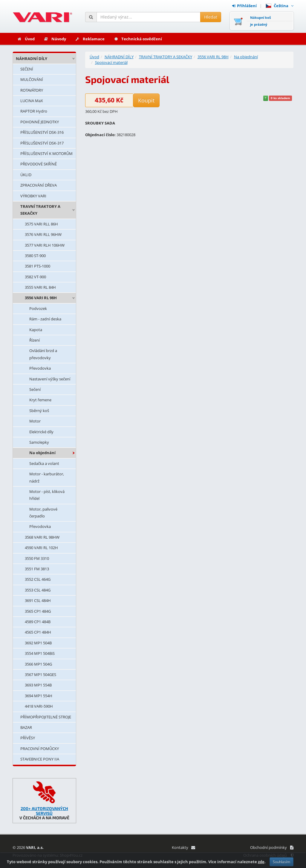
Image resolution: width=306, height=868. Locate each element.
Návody (55, 39)
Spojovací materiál (111, 62)
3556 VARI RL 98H (41, 298)
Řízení (35, 340)
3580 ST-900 (35, 256)
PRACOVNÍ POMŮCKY (40, 749)
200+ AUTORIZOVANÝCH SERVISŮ (44, 811)
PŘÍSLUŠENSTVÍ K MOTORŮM (46, 153)
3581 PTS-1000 (38, 266)
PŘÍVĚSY (28, 738)
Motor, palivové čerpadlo (43, 513)
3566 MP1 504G (38, 664)
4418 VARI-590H (39, 706)
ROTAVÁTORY (32, 90)
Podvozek (38, 308)
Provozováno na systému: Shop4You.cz (48, 855)
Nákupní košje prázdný (260, 21)
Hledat (211, 17)
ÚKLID (26, 175)
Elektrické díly (41, 432)
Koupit (146, 100)
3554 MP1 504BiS (40, 653)
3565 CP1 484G (38, 611)
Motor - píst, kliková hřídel (47, 495)
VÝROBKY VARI (33, 196)
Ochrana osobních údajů (268, 855)
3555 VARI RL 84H (40, 287)
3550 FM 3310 (37, 558)
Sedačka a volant (44, 463)
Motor (35, 421)
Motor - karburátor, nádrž (47, 477)
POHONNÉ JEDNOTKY (40, 122)
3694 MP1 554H (39, 696)
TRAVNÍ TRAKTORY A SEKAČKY (40, 210)
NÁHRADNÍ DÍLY (32, 59)
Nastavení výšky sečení (50, 379)
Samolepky (39, 442)
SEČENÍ (27, 69)
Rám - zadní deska (45, 319)
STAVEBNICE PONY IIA (40, 759)
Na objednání (42, 453)
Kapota (36, 330)
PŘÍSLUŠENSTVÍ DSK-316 (42, 132)
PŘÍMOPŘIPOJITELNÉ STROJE (46, 717)
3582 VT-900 (35, 277)
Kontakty (183, 847)
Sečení (35, 389)
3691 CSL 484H (38, 600)
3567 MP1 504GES (40, 675)
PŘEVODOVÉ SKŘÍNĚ (39, 164)
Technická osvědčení (138, 39)
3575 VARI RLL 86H (41, 224)
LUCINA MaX (32, 101)
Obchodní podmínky (272, 847)
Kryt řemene (40, 400)
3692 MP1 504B (38, 643)
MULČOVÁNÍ (32, 79)
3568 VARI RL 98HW (42, 537)
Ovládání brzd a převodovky (43, 354)
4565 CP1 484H (38, 632)
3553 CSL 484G (38, 590)
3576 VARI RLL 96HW (43, 234)
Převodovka (40, 368)
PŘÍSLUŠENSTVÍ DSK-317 (42, 143)
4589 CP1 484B (38, 622)
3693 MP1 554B (38, 685)
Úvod (26, 39)
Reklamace (90, 39)
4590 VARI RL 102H (41, 548)
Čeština (280, 6)
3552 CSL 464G (38, 579)
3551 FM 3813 (37, 569)
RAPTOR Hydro (34, 111)
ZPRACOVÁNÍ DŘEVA (39, 185)
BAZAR (26, 727)
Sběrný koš (39, 411)
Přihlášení (244, 6)
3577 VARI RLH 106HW (45, 245)
